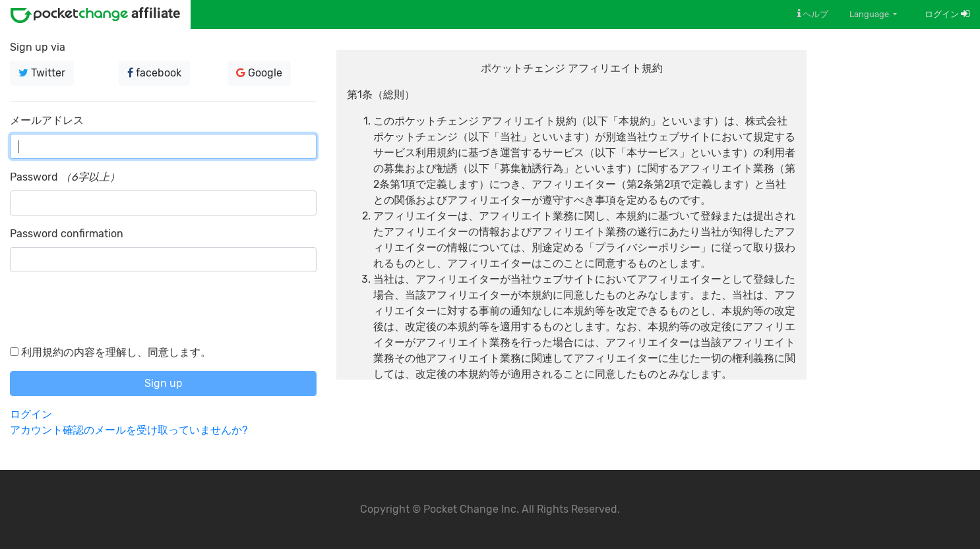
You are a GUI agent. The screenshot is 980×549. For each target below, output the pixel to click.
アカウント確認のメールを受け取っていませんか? (129, 430)
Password (34, 177)
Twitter (42, 73)
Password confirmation (67, 234)
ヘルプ (813, 14)
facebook (154, 73)
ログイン (947, 14)
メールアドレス (47, 120)
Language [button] (870, 14)
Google (259, 73)
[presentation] (110, 308)
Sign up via (38, 47)
